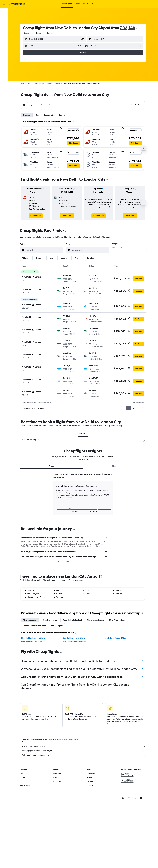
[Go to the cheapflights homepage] (18, 4)
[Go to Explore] (4, 27)
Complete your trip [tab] (50, 620)
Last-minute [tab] (49, 115)
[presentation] (138, 28)
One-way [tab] (63, 115)
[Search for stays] (4, 17)
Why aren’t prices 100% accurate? (85, 755)
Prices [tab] (52, 466)
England (50, 84)
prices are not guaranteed (71, 739)
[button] (4, 4)
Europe (30, 84)
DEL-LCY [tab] (83, 434)
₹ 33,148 (128, 28)
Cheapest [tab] (27, 115)
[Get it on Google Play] (128, 774)
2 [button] (134, 408)
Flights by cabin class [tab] (96, 620)
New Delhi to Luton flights (32, 641)
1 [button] (129, 408)
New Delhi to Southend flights (75, 641)
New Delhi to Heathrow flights (34, 638)
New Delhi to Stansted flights (116, 638)
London (58, 84)
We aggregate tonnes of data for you (85, 751)
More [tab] (115, 466)
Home (22, 84)
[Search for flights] (4, 11)
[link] (36, 216)
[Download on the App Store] (128, 780)
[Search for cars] (4, 22)
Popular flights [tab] (57, 626)
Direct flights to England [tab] (73, 620)
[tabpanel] (83, 497)
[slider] (147, 251)
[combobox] (28, 33)
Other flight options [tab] (117, 620)
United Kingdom (40, 84)
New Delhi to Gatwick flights (74, 638)
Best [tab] (38, 115)
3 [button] (139, 408)
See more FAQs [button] (65, 562)
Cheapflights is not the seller (85, 746)
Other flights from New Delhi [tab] (35, 626)
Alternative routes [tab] (31, 620)
